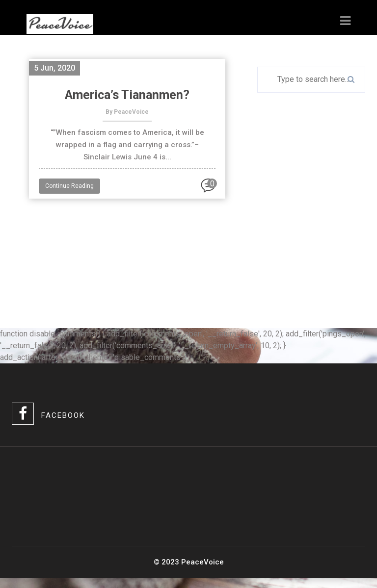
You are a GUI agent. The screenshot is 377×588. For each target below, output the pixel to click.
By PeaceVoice (127, 112)
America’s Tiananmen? (127, 95)
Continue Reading (69, 186)
